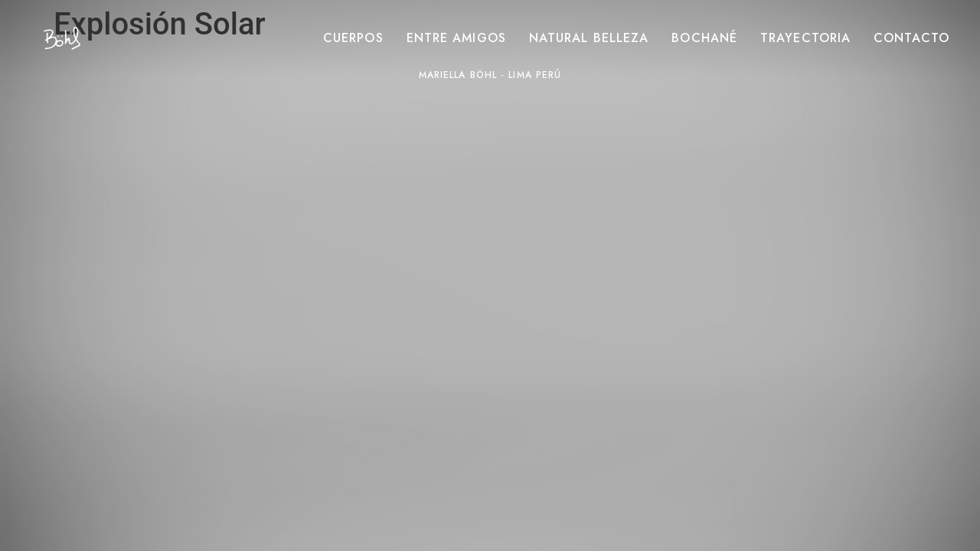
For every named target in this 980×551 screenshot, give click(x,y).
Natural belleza (589, 38)
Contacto (911, 38)
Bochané (704, 38)
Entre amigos (456, 38)
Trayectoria (805, 38)
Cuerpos (353, 38)
